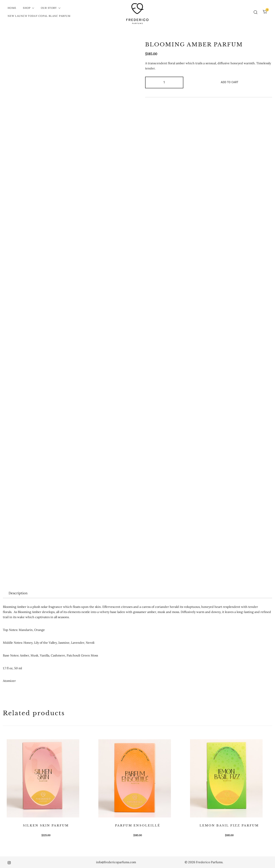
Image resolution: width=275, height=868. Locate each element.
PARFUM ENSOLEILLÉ (138, 825)
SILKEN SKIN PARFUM (46, 825)
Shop (27, 8)
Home (12, 8)
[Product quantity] (164, 82)
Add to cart (230, 82)
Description (18, 593)
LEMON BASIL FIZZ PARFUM (229, 825)
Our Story (49, 8)
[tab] (18, 593)
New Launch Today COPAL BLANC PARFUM (39, 16)
